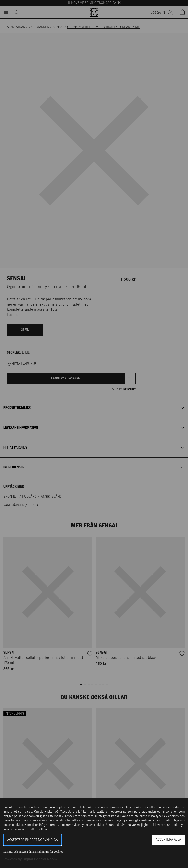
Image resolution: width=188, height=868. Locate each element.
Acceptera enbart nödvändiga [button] (32, 840)
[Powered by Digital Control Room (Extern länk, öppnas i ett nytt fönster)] (30, 859)
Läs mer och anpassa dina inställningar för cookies (33, 852)
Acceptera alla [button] (168, 840)
